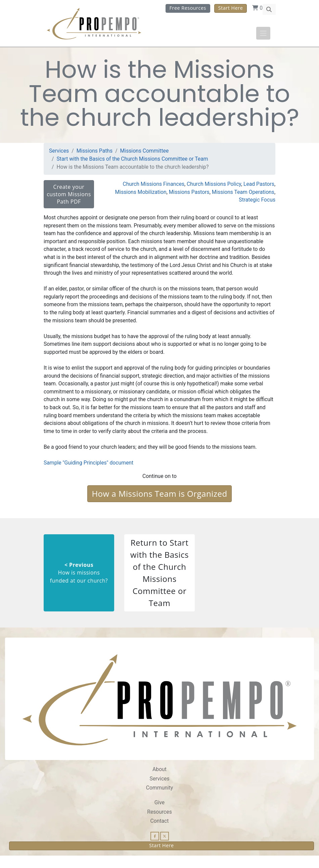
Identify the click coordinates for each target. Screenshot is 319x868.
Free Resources (188, 8)
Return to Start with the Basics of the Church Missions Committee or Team (159, 585)
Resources (159, 824)
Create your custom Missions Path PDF (69, 196)
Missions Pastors (188, 194)
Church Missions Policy (213, 186)
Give (160, 815)
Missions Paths (95, 153)
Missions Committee (145, 153)
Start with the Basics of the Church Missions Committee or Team (133, 161)
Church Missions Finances (153, 186)
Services (59, 153)
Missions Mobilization (140, 194)
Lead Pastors (259, 186)
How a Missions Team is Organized (159, 506)
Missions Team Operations (243, 194)
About (159, 781)
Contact (159, 833)
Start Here (231, 8)
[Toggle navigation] (263, 33)
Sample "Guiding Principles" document (89, 475)
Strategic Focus (257, 202)
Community (159, 800)
